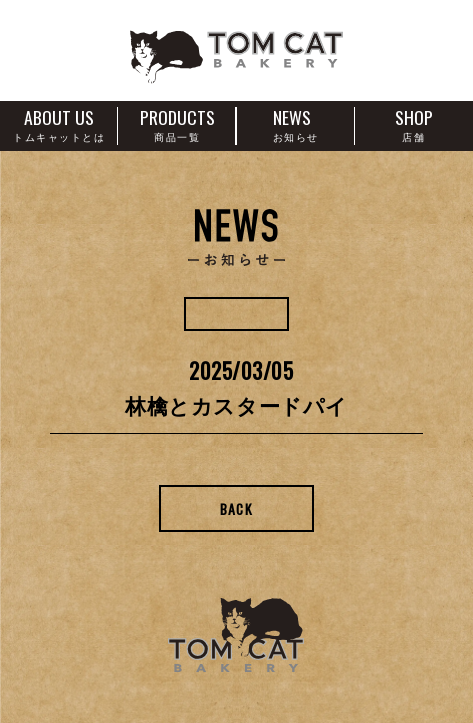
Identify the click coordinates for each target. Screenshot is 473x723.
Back (237, 508)
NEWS (296, 123)
